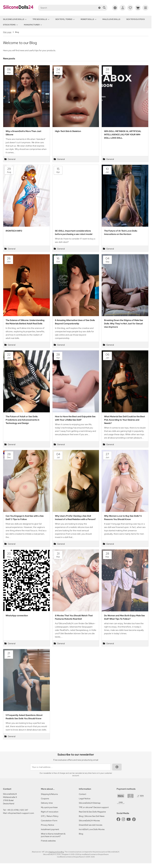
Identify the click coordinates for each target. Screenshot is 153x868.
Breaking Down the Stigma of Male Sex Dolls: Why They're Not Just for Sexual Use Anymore (124, 324)
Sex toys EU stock (136, 19)
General (10, 159)
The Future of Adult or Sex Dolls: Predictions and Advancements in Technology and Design (22, 420)
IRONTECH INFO (14, 231)
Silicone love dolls (15, 19)
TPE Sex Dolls (41, 19)
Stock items (10, 25)
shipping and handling (56, 852)
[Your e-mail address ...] (70, 767)
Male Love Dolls (111, 19)
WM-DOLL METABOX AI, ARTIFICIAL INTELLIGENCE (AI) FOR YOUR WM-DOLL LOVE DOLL (123, 135)
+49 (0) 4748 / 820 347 (17, 810)
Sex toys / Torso (65, 19)
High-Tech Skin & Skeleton (68, 131)
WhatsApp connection (17, 616)
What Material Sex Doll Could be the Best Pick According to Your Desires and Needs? (125, 420)
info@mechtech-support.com (21, 813)
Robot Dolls (89, 19)
